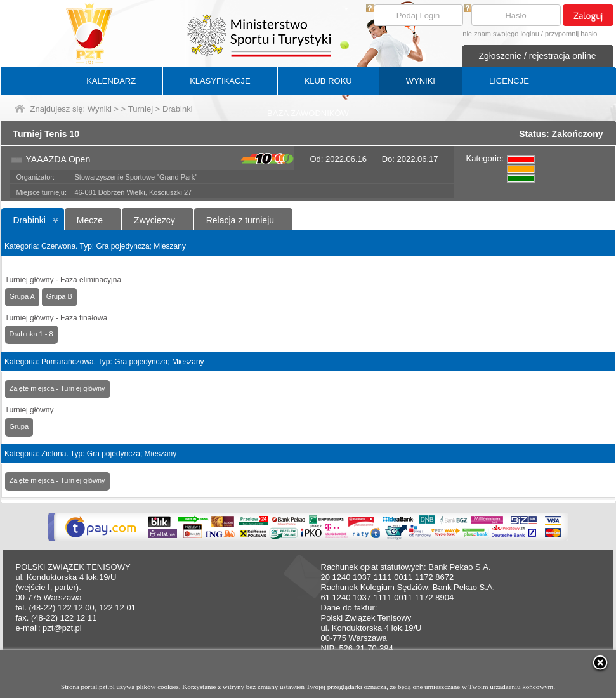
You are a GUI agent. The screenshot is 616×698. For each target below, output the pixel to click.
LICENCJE (509, 81)
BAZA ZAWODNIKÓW (308, 113)
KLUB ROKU (328, 81)
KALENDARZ (111, 81)
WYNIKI (421, 81)
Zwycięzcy (154, 220)
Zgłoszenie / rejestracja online (537, 56)
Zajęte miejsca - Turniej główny (57, 388)
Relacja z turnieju (240, 220)
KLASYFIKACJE (220, 81)
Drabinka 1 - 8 (31, 334)
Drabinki (29, 220)
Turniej (141, 109)
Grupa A (22, 296)
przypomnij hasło (571, 34)
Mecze (90, 220)
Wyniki (100, 109)
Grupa (19, 426)
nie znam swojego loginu (501, 34)
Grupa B (59, 296)
